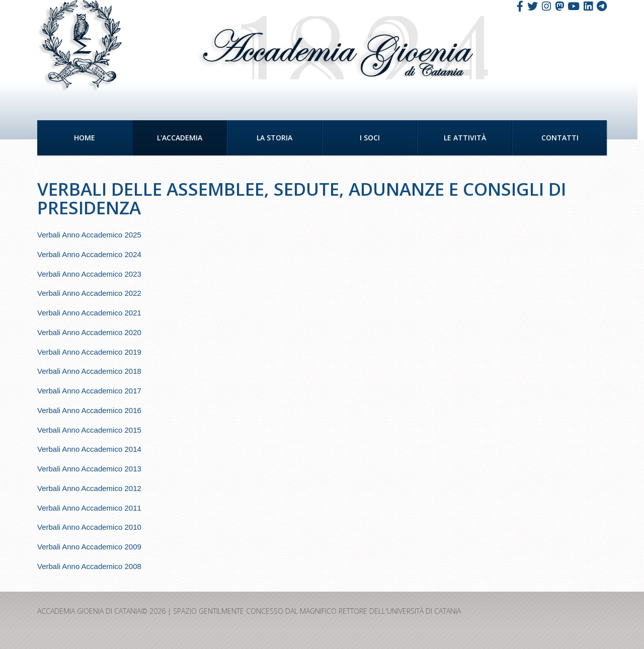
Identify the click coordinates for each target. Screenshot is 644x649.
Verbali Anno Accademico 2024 (89, 254)
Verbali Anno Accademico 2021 (89, 313)
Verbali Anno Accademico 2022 (89, 293)
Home (85, 138)
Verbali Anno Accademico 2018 (89, 371)
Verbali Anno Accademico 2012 (89, 488)
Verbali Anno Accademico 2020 (89, 332)
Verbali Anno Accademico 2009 (89, 547)
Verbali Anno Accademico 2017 (89, 391)
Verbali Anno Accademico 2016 (89, 410)
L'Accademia (180, 138)
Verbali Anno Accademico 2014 (89, 449)
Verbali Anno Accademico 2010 (89, 527)
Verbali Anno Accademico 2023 (89, 274)
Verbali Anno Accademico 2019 (89, 352)
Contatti (560, 138)
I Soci (370, 138)
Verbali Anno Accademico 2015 (89, 430)
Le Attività (465, 138)
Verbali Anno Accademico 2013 (89, 469)
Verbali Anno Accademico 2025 (89, 235)
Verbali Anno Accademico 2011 (89, 508)
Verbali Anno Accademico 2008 (89, 566)
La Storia (274, 138)
